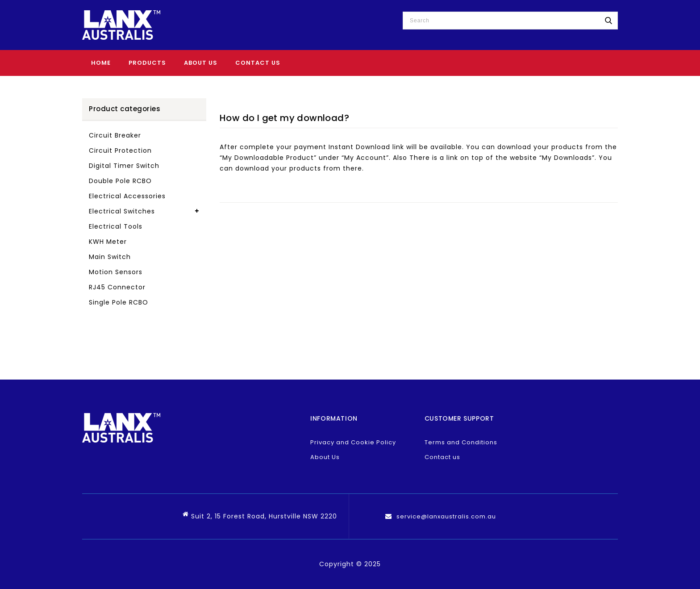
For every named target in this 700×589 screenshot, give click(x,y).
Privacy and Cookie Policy (353, 442)
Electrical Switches (122, 211)
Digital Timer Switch (124, 166)
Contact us (442, 457)
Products (147, 63)
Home (101, 63)
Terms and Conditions (461, 442)
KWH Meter (108, 242)
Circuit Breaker (115, 135)
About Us (201, 63)
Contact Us (258, 63)
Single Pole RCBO (119, 302)
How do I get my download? (284, 118)
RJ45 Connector (117, 287)
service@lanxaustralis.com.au (446, 516)
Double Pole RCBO (120, 181)
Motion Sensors (116, 272)
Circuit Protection (120, 150)
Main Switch (110, 257)
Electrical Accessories (127, 196)
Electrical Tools (116, 226)
